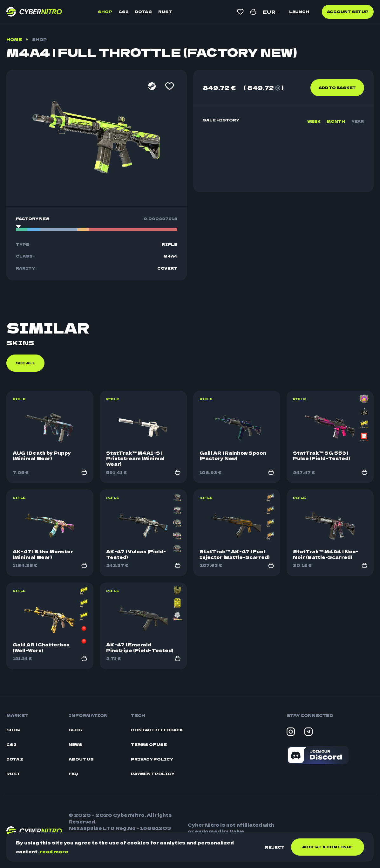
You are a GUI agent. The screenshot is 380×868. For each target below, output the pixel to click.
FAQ (73, 774)
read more (54, 851)
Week (314, 121)
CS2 (124, 11)
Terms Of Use (149, 744)
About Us (81, 759)
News (75, 744)
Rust (165, 11)
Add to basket (337, 87)
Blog (75, 730)
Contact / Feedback (157, 730)
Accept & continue (328, 847)
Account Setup (348, 11)
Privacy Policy (152, 759)
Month (336, 121)
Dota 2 (143, 11)
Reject (275, 847)
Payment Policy (153, 774)
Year (358, 121)
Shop (105, 11)
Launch (299, 11)
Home (14, 39)
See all (26, 363)
